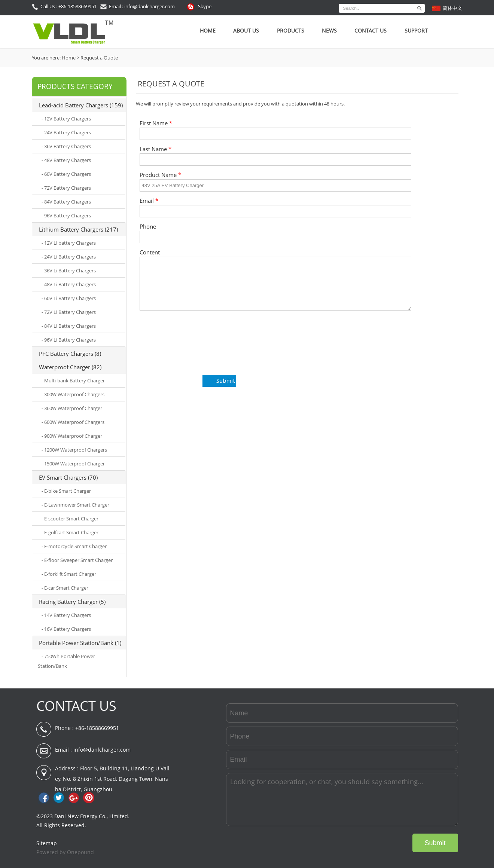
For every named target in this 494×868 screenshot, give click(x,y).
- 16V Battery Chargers (66, 629)
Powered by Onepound (65, 852)
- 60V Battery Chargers (66, 174)
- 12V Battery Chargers (66, 119)
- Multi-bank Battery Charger (73, 380)
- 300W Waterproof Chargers (73, 394)
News (329, 30)
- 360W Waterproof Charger (72, 408)
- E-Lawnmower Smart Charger (75, 505)
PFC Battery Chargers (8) (70, 354)
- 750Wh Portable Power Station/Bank (66, 661)
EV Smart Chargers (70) (68, 477)
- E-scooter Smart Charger (70, 519)
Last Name (155, 149)
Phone (148, 227)
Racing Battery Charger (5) (72, 602)
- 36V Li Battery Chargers (69, 271)
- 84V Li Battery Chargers (69, 326)
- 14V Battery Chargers (66, 615)
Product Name (160, 175)
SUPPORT (416, 30)
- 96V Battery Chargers (66, 216)
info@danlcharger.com (102, 750)
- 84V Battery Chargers (66, 202)
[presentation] (196, 347)
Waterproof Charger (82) (70, 367)
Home (208, 30)
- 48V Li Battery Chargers (69, 284)
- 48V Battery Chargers (66, 160)
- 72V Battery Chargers (66, 188)
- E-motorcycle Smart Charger (74, 546)
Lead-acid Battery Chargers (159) (81, 105)
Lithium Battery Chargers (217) (78, 229)
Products (291, 30)
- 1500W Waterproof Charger (73, 464)
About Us (246, 30)
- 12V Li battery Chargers (69, 243)
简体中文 (452, 8)
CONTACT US (76, 706)
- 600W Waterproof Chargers (73, 422)
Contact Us (370, 30)
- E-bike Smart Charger (66, 491)
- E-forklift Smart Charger (69, 574)
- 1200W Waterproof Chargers (74, 450)
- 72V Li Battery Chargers (69, 312)
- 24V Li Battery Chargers (69, 257)
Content (150, 252)
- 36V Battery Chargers (66, 146)
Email (149, 201)
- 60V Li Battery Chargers (69, 298)
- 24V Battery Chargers (66, 132)
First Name (156, 123)
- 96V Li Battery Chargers (69, 340)
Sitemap (47, 843)
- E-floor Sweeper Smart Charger (77, 560)
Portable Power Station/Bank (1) (80, 643)
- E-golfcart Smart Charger (70, 532)
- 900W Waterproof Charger (72, 436)
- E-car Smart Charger (65, 588)
